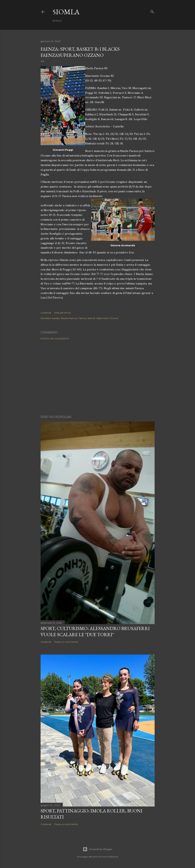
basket (56, 318)
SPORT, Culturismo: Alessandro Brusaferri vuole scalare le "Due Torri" (95, 631)
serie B (91, 318)
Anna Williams (110, 857)
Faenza (82, 318)
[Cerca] (152, 11)
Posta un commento (55, 339)
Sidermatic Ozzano (107, 318)
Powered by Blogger (98, 849)
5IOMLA (66, 12)
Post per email (62, 313)
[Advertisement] (98, 378)
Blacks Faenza (69, 318)
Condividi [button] (46, 313)
